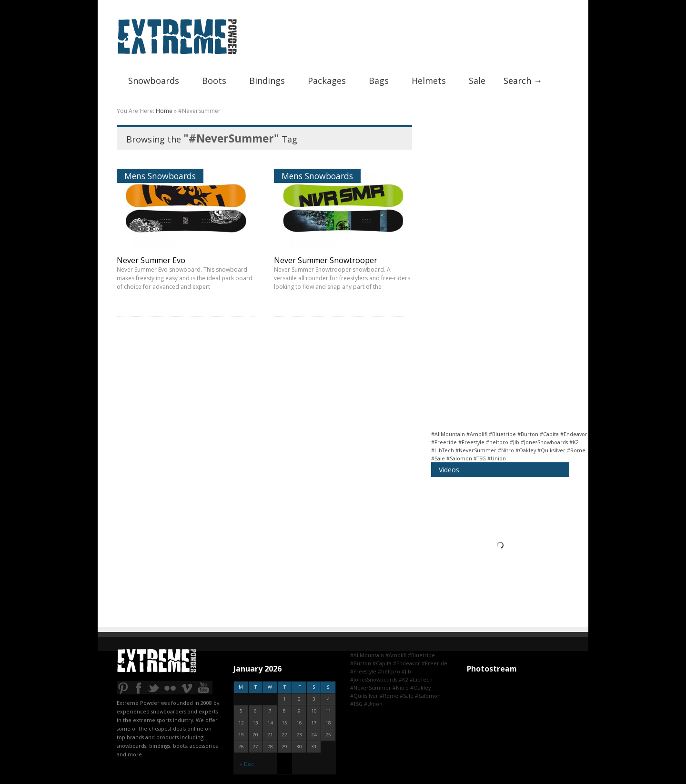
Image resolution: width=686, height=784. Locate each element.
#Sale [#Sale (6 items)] (438, 458)
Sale (477, 81)
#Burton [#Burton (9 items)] (528, 434)
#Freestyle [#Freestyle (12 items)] (471, 442)
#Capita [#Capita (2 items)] (549, 434)
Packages (327, 81)
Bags (379, 81)
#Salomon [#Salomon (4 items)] (459, 458)
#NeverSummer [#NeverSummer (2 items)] (476, 450)
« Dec (247, 764)
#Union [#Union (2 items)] (497, 458)
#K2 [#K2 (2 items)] (574, 442)
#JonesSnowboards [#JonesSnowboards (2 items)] (544, 442)
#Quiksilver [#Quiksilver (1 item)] (551, 450)
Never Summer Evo (151, 260)
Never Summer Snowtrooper (326, 260)
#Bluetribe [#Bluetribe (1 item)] (502, 434)
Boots (214, 81)
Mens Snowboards (160, 176)
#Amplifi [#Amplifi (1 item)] (477, 434)
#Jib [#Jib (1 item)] (514, 442)
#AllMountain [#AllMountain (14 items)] (448, 434)
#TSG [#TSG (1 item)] (480, 458)
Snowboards (154, 81)
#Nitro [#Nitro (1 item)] (506, 450)
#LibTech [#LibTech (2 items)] (443, 450)
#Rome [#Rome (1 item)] (576, 450)
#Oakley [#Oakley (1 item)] (526, 450)
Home (164, 111)
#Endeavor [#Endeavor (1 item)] (574, 434)
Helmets (429, 81)
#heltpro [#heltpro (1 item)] (497, 442)
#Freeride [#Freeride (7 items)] (444, 442)
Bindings (267, 81)
